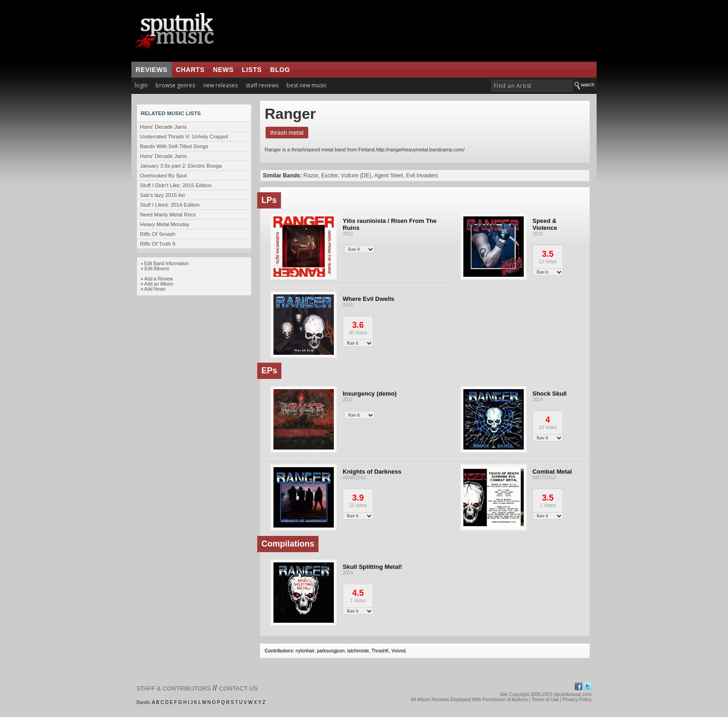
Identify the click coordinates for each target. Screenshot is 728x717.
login (141, 85)
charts (190, 70)
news (223, 70)
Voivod (398, 651)
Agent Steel (389, 176)
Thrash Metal (287, 133)
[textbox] (532, 86)
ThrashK (380, 651)
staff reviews (262, 85)
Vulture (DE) (356, 176)
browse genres (175, 85)
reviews (152, 70)
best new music (307, 85)
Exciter (329, 176)
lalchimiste (358, 651)
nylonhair (305, 651)
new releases (221, 85)
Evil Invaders (422, 176)
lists (252, 70)
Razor (310, 176)
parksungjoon (331, 651)
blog (280, 70)
